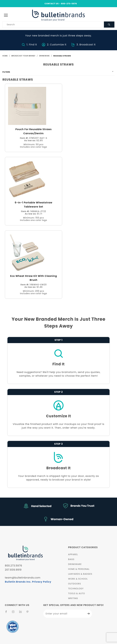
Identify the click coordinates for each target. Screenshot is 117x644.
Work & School (78, 579)
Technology (76, 589)
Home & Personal (79, 569)
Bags (71, 559)
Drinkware (75, 564)
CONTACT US (52, 4)
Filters (6, 72)
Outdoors (74, 584)
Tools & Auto (76, 593)
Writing (73, 598)
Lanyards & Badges (80, 574)
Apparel (73, 554)
